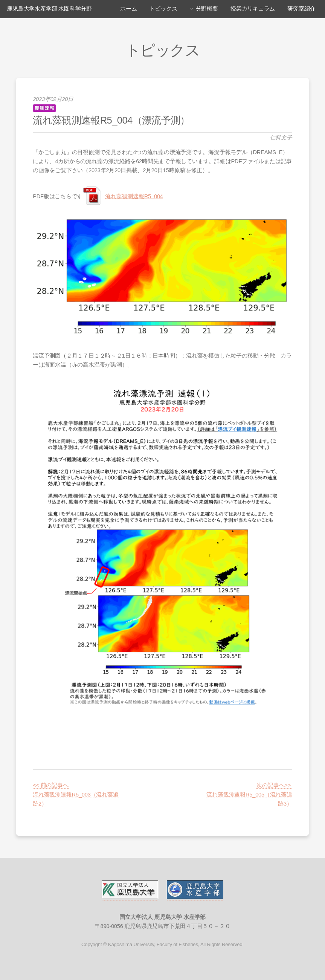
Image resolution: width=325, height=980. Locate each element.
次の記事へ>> (274, 785)
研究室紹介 (301, 9)
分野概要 (207, 9)
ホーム (128, 9)
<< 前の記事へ (50, 785)
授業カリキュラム (253, 9)
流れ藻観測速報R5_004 (134, 196)
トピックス (163, 9)
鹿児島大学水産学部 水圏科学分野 (49, 9)
